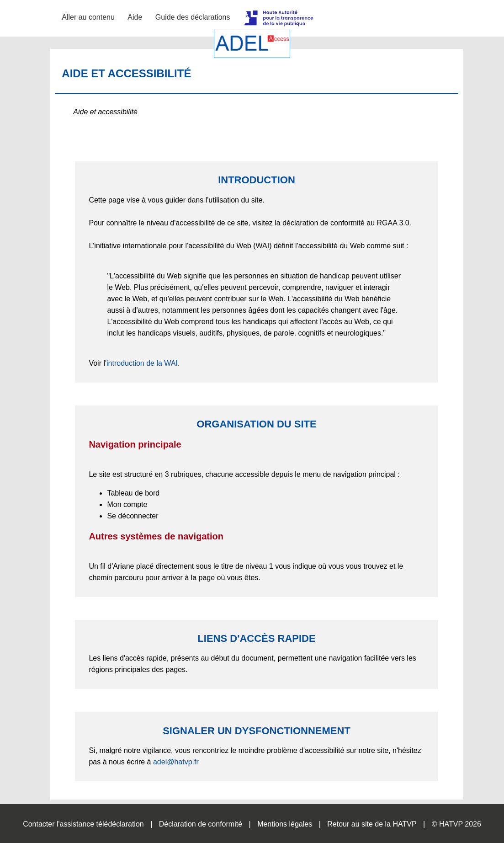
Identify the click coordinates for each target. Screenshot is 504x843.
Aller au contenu (88, 17)
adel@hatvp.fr (176, 762)
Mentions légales (285, 824)
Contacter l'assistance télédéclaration (83, 824)
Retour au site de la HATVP (372, 824)
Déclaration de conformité (201, 824)
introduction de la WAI (142, 363)
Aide (135, 17)
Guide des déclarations (193, 17)
